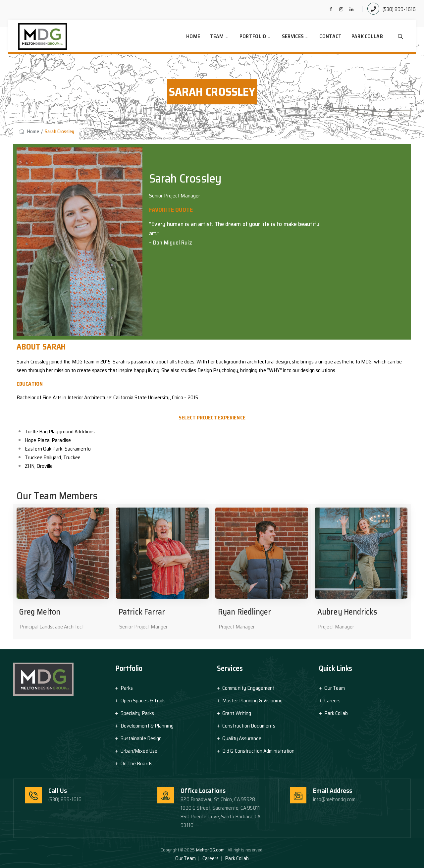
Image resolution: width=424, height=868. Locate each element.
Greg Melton (40, 612)
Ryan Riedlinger (245, 612)
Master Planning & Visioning (252, 701)
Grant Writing (237, 713)
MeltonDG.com (211, 850)
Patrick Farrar (142, 612)
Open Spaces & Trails (143, 701)
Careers (333, 701)
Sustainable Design (141, 738)
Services (293, 36)
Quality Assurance (242, 738)
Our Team (335, 688)
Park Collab (367, 36)
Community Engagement (248, 688)
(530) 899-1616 (399, 9)
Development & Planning (147, 726)
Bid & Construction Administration (258, 751)
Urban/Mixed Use (139, 751)
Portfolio (253, 36)
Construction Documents (249, 726)
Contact (330, 36)
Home (193, 36)
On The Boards (136, 763)
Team (217, 36)
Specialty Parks (137, 713)
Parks (127, 688)
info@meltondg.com (334, 799)
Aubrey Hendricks (347, 612)
